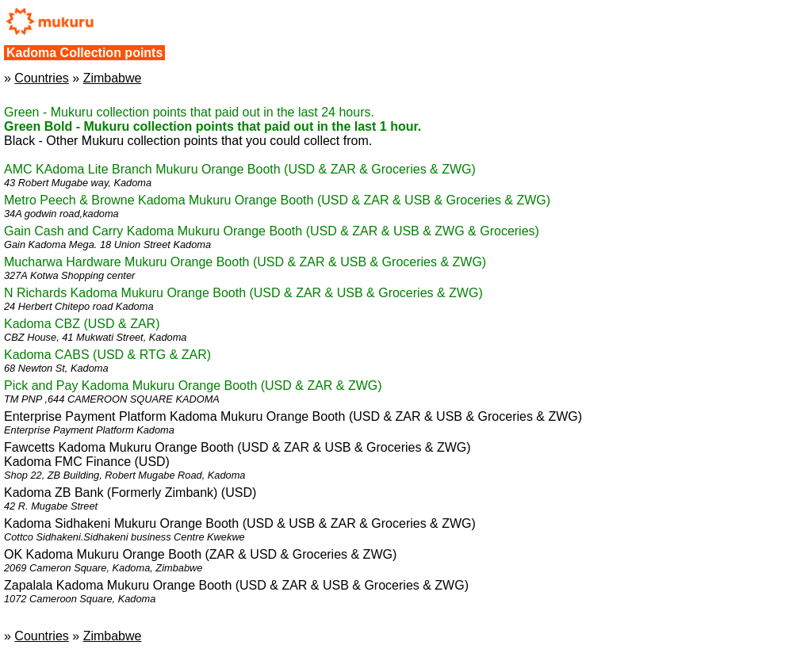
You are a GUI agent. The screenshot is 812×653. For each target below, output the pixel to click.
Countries (41, 78)
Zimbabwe (113, 78)
